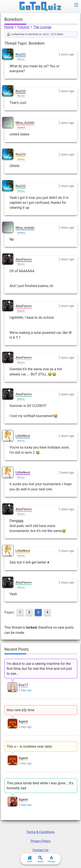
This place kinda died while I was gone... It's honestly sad (40, 786)
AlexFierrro (24, 259)
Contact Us (41, 850)
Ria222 (21, 55)
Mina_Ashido (25, 123)
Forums (23, 27)
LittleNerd (23, 436)
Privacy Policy (40, 841)
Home (9, 27)
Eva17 (23, 685)
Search (41, 859)
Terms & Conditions (40, 832)
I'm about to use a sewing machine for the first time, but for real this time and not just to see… (39, 669)
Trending (51, 859)
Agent (23, 721)
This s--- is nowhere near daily (29, 746)
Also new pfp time (21, 710)
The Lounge (42, 27)
